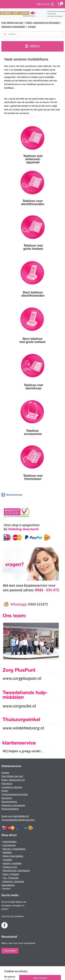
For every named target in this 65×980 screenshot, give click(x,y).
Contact (32, 27)
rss (41, 968)
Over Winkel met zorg (12, 23)
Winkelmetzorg (12, 495)
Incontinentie (9, 845)
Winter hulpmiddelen (13, 856)
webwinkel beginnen (52, 968)
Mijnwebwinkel (38, 974)
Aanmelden (10, 951)
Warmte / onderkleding (14, 849)
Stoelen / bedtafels (12, 863)
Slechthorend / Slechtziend (16, 870)
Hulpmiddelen (10, 842)
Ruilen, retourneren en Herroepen (43, 23)
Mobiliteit (7, 852)
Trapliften (7, 860)
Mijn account (46, 4)
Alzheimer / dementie (13, 881)
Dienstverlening (9, 802)
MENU (32, 46)
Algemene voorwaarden (13, 27)
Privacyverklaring (10, 809)
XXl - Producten (11, 878)
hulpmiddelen (8, 885)
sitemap (35, 968)
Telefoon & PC (10, 867)
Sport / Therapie (11, 874)
